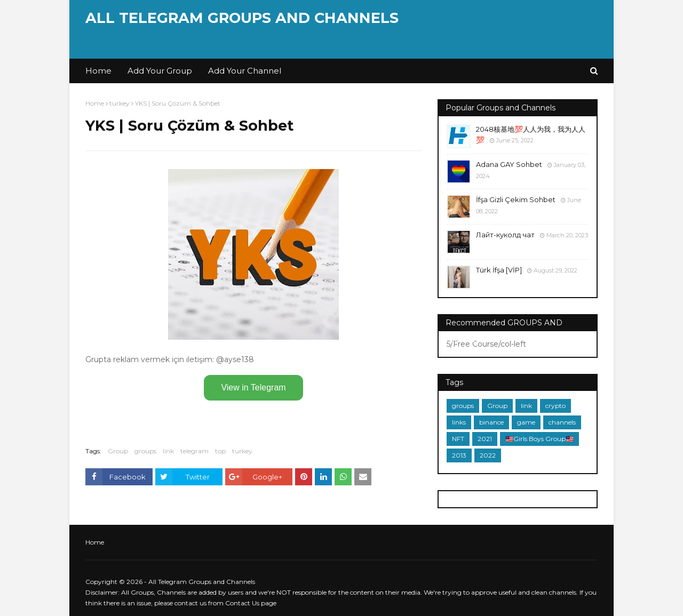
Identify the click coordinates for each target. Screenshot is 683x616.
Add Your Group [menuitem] (160, 71)
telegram (194, 451)
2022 (488, 455)
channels (562, 422)
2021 (485, 439)
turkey (120, 103)
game (526, 422)
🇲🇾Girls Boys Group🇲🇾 (539, 439)
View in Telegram (253, 387)
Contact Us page (251, 603)
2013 (459, 455)
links (459, 422)
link (168, 451)
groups (145, 451)
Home (95, 103)
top (220, 451)
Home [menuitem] (98, 71)
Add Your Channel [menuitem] (245, 71)
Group (118, 451)
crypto (555, 406)
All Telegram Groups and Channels (242, 18)
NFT (458, 439)
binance (491, 422)
